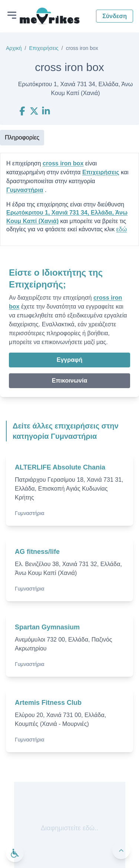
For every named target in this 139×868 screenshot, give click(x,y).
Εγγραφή (69, 360)
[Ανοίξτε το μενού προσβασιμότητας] (15, 853)
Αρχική (14, 48)
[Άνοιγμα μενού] (12, 15)
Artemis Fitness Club (48, 703)
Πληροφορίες (22, 137)
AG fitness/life (37, 552)
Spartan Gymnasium (47, 627)
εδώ (122, 229)
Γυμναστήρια (25, 190)
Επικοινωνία (70, 381)
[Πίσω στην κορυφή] (121, 850)
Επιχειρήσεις (44, 48)
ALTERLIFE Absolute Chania (60, 467)
